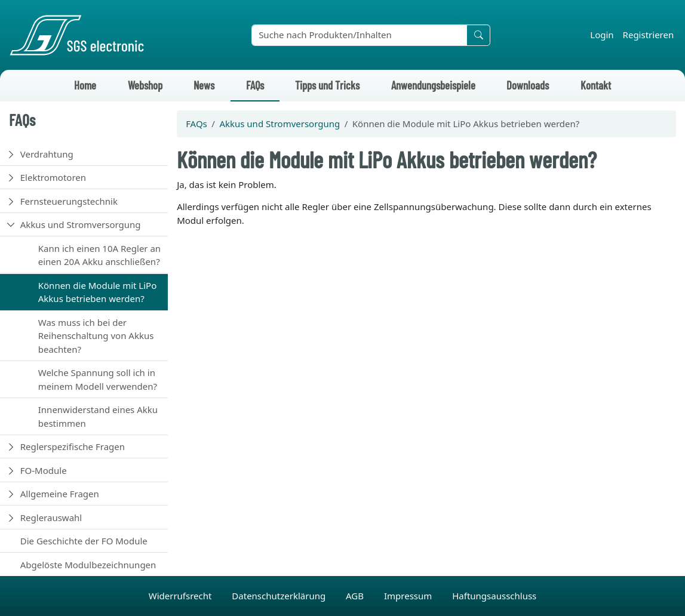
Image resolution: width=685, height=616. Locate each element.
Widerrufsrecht (182, 596)
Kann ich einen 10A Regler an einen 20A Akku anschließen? (99, 255)
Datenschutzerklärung (280, 596)
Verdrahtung (47, 154)
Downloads (528, 85)
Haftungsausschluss (494, 596)
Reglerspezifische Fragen (73, 446)
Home (85, 85)
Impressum (409, 596)
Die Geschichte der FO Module (84, 541)
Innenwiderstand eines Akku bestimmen (98, 416)
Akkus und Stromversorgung (81, 224)
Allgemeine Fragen (60, 494)
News (204, 85)
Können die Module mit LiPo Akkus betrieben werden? (97, 292)
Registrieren (649, 35)
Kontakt (596, 85)
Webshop (145, 85)
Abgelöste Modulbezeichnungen (88, 565)
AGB (356, 596)
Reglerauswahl (51, 518)
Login (602, 35)
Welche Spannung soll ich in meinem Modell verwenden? (98, 379)
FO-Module (44, 470)
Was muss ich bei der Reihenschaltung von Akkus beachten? (96, 336)
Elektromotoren (53, 177)
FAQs (255, 85)
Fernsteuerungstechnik (69, 201)
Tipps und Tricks (327, 85)
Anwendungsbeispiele (433, 85)
